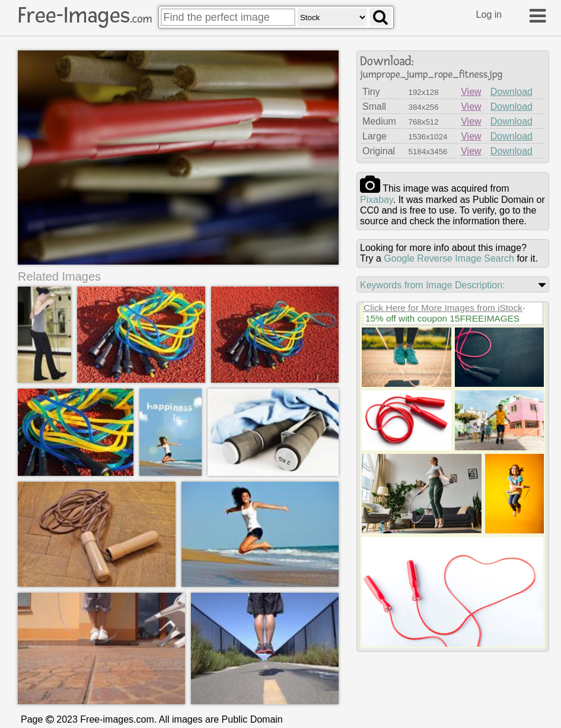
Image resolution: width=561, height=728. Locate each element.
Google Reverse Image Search (449, 258)
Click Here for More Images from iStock (443, 308)
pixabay (377, 200)
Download (511, 92)
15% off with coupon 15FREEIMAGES (442, 318)
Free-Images (85, 15)
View (471, 92)
